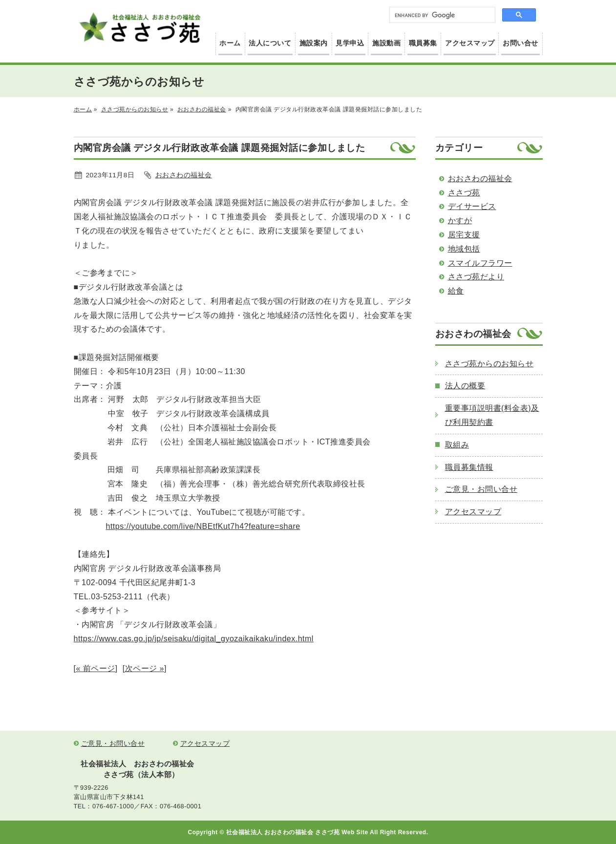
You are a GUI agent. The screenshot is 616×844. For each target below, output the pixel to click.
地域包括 (464, 249)
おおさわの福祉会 (202, 109)
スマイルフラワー (480, 263)
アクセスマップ (470, 43)
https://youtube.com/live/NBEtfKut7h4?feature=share (203, 526)
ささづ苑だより (476, 277)
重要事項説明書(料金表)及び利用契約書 (492, 415)
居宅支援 (464, 235)
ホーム (230, 43)
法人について (270, 43)
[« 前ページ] (96, 668)
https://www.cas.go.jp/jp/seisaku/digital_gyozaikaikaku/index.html (194, 639)
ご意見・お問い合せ (481, 489)
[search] (444, 15)
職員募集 (423, 43)
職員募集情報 (469, 467)
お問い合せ (520, 43)
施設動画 (386, 43)
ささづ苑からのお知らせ (135, 109)
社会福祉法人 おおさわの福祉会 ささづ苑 (140, 28)
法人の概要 (465, 386)
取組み (457, 445)
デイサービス (472, 206)
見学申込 (350, 43)
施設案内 (314, 43)
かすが (460, 221)
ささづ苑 (464, 193)
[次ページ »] (145, 668)
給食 (456, 291)
